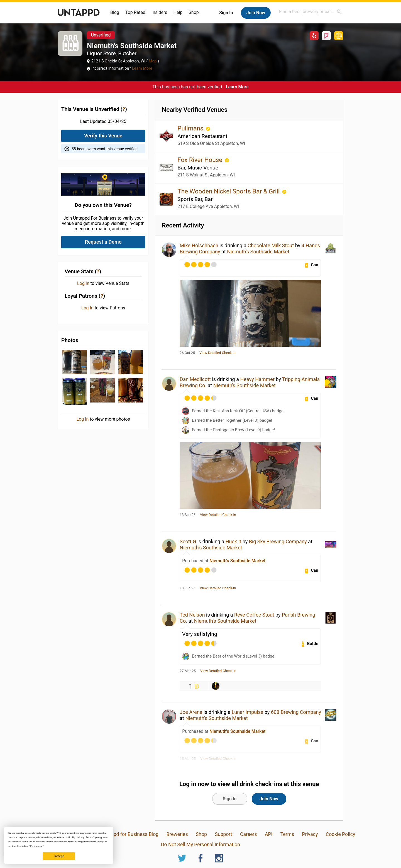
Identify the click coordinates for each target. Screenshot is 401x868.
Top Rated (135, 12)
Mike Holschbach (199, 245)
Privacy (310, 834)
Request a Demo (103, 242)
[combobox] (310, 12)
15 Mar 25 (188, 759)
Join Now (256, 13)
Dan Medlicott (195, 379)
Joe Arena (191, 712)
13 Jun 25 (187, 588)
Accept (59, 856)
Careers (249, 834)
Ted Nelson (192, 615)
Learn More (142, 68)
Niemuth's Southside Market (258, 252)
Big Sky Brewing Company (278, 541)
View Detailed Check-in (217, 353)
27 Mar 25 (188, 671)
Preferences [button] (36, 846)
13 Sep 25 (188, 515)
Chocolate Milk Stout (271, 245)
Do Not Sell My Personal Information (200, 845)
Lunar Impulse (247, 712)
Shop (194, 12)
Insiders (159, 12)
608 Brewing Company (296, 712)
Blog (115, 12)
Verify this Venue (103, 136)
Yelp (314, 36)
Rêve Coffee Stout (254, 615)
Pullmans (191, 128)
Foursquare (326, 36)
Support (224, 834)
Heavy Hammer (257, 379)
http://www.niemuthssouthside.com (339, 36)
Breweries (177, 834)
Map (153, 61)
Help (178, 12)
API (269, 834)
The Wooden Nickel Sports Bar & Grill (229, 191)
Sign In (226, 13)
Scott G (188, 541)
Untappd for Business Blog (129, 834)
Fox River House (200, 160)
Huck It (233, 541)
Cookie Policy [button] (59, 842)
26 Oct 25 (187, 353)
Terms (287, 834)
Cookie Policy (341, 834)
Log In (83, 283)
